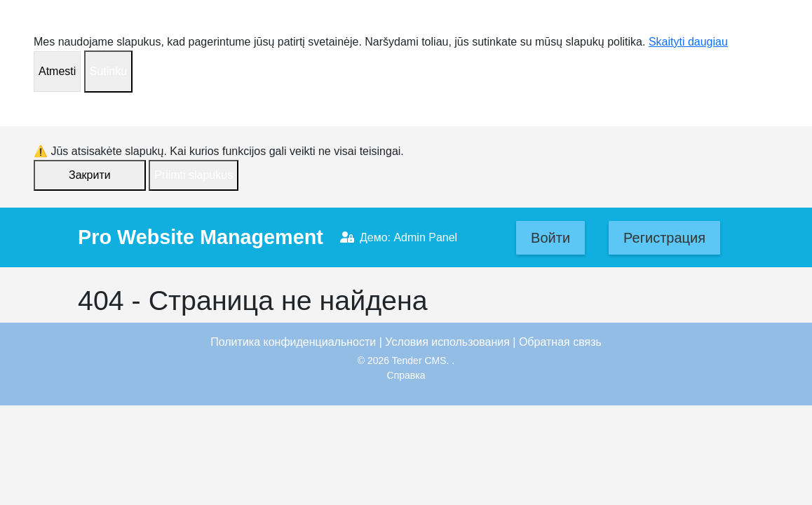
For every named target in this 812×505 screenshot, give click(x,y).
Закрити (90, 175)
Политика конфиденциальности (293, 342)
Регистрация (664, 238)
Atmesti (57, 71)
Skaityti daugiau (688, 42)
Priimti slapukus (194, 175)
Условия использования (447, 342)
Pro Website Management (201, 237)
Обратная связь (560, 342)
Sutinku (108, 71)
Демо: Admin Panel (399, 237)
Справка (406, 375)
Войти (550, 238)
